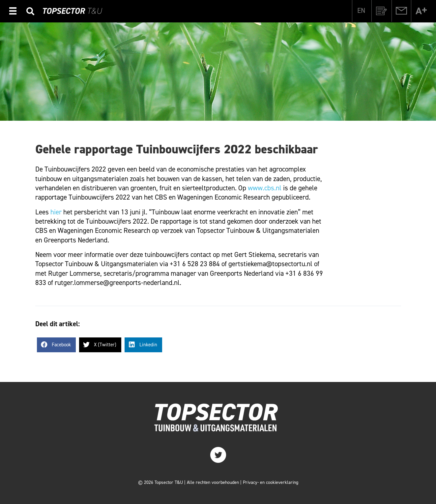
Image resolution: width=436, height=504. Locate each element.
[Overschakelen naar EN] (361, 11)
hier (56, 212)
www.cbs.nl (265, 188)
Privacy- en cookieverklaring (271, 482)
